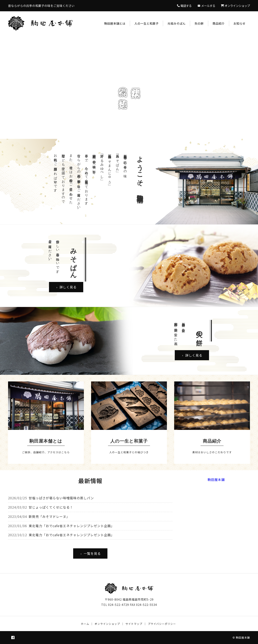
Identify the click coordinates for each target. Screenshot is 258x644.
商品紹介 (218, 23)
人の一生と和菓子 (147, 23)
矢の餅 (199, 23)
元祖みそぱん (177, 23)
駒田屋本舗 (216, 480)
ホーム (85, 624)
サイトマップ (134, 624)
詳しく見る (66, 287)
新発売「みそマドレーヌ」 (49, 516)
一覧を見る (90, 553)
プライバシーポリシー (162, 624)
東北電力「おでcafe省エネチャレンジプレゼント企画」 (71, 526)
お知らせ (239, 23)
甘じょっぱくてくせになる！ (51, 507)
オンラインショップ (107, 624)
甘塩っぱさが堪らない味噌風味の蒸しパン (61, 498)
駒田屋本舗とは (115, 23)
